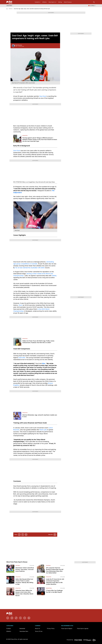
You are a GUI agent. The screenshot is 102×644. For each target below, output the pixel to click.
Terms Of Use (39, 631)
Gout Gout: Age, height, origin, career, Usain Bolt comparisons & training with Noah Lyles (32, 9)
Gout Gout (43, 96)
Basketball (49, 588)
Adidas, (54, 276)
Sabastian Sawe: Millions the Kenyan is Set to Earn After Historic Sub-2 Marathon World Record (24, 593)
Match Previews (68, 2)
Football (38, 2)
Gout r (21, 305)
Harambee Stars (24, 631)
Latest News (9, 6)
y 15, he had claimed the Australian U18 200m (29, 268)
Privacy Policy (51, 629)
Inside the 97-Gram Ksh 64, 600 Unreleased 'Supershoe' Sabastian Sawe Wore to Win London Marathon (55, 582)
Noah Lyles (43, 430)
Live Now (93, 6)
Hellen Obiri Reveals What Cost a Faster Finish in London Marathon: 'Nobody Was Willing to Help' (24, 582)
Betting (60, 2)
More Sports (52, 2)
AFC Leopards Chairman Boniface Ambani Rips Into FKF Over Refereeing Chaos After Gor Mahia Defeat (55, 570)
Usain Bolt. (22, 358)
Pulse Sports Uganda (83, 629)
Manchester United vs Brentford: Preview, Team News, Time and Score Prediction (25, 569)
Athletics (45, 2)
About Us (37, 629)
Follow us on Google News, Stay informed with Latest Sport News (38, 182)
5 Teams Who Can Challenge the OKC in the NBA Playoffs (54, 591)
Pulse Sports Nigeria (67, 629)
